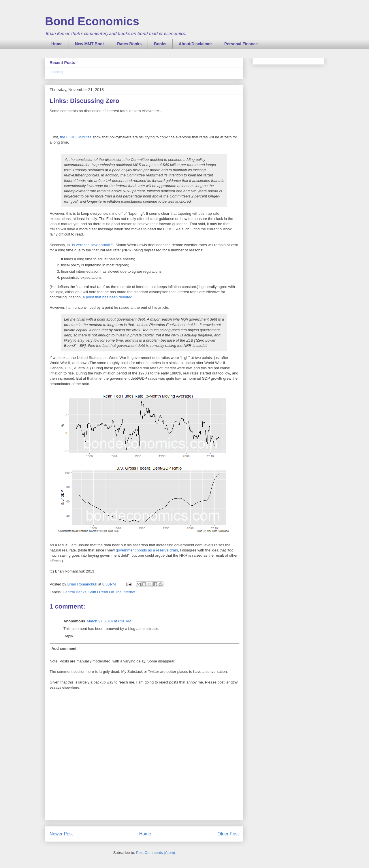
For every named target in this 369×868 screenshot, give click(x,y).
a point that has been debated (108, 297)
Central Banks (75, 592)
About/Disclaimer (195, 44)
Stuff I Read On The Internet (112, 592)
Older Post (228, 834)
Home (57, 44)
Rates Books (129, 44)
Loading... (58, 72)
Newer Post (61, 834)
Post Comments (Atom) (156, 853)
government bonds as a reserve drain (147, 550)
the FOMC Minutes (76, 137)
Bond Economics (92, 21)
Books (160, 44)
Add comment (64, 648)
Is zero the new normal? (92, 245)
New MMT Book (90, 44)
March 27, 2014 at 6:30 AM (109, 621)
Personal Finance (241, 44)
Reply (68, 636)
